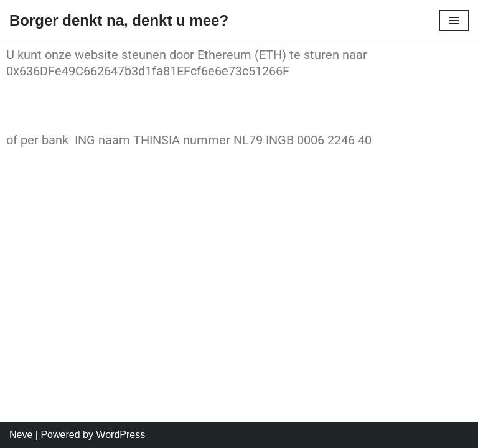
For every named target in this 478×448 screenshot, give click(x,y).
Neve (21, 435)
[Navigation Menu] (454, 21)
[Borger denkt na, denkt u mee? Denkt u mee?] (119, 21)
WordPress (120, 435)
